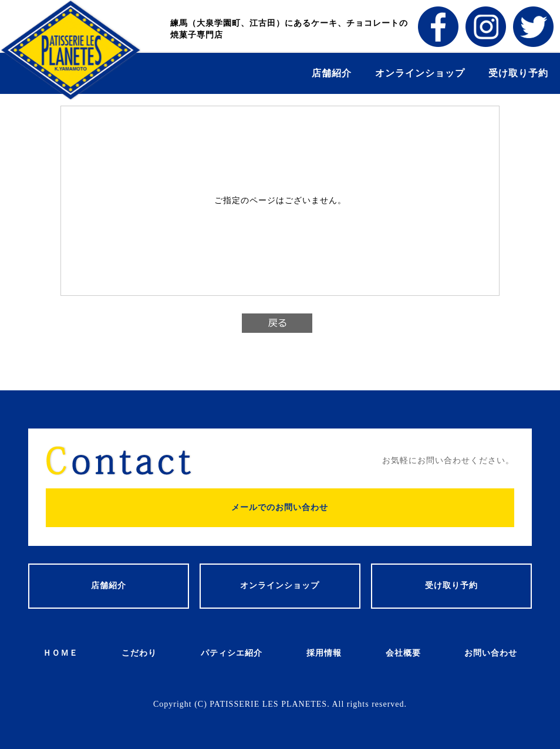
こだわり (139, 653)
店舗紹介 (332, 73)
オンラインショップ (420, 73)
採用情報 (324, 653)
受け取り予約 (518, 73)
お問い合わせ (491, 653)
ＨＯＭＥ (60, 653)
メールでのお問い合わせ (280, 507)
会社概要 (403, 653)
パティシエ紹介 (232, 653)
